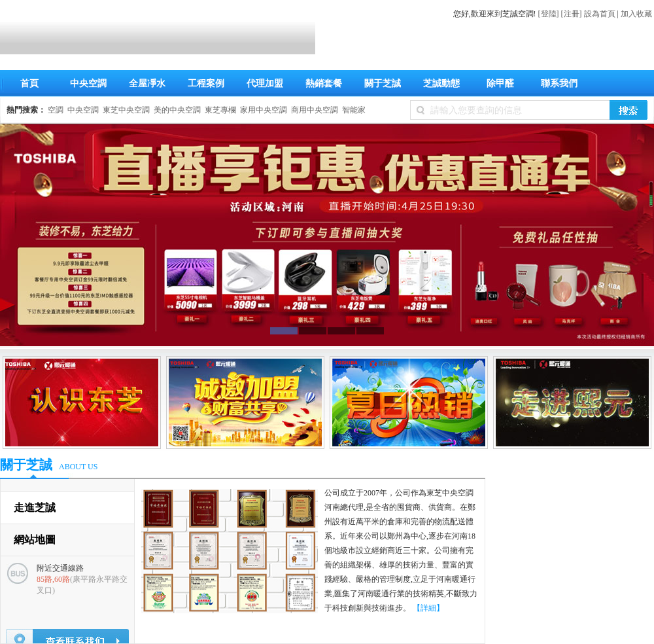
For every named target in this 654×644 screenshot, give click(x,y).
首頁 (29, 83)
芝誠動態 (441, 83)
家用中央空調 (264, 110)
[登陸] (549, 14)
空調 (56, 110)
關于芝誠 (383, 83)
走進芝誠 (35, 508)
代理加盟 (265, 83)
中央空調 (88, 83)
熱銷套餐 (324, 83)
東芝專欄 (220, 110)
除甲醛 (500, 83)
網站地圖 (35, 540)
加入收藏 (636, 14)
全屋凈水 (147, 83)
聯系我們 (559, 83)
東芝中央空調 (126, 110)
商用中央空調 (315, 110)
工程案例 (206, 83)
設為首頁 (600, 14)
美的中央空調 (177, 110)
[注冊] (572, 14)
